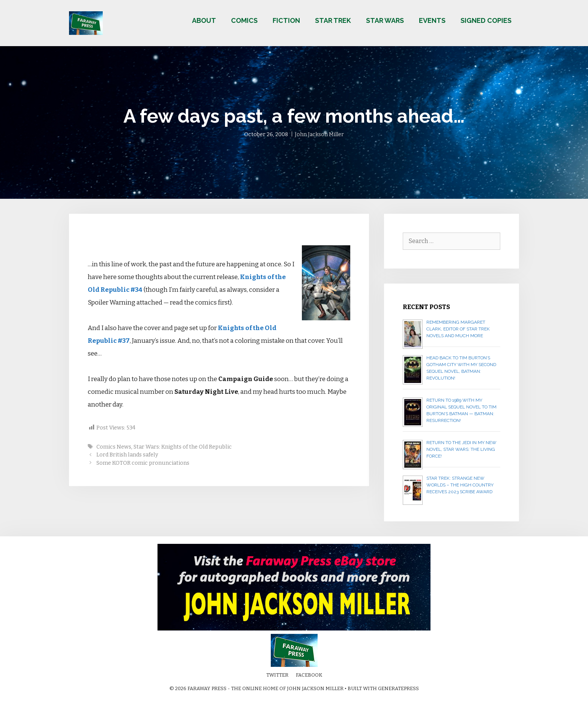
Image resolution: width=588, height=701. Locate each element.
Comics (244, 20)
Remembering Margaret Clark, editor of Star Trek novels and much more (458, 329)
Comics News (114, 447)
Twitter (277, 675)
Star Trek (333, 20)
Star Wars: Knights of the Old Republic (183, 447)
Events (432, 20)
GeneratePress (398, 688)
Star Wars (385, 20)
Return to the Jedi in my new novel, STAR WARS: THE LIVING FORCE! (461, 449)
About (204, 20)
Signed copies (486, 20)
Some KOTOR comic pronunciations (143, 463)
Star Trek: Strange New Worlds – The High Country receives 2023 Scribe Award (460, 485)
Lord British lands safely (127, 455)
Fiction (286, 20)
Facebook (309, 675)
